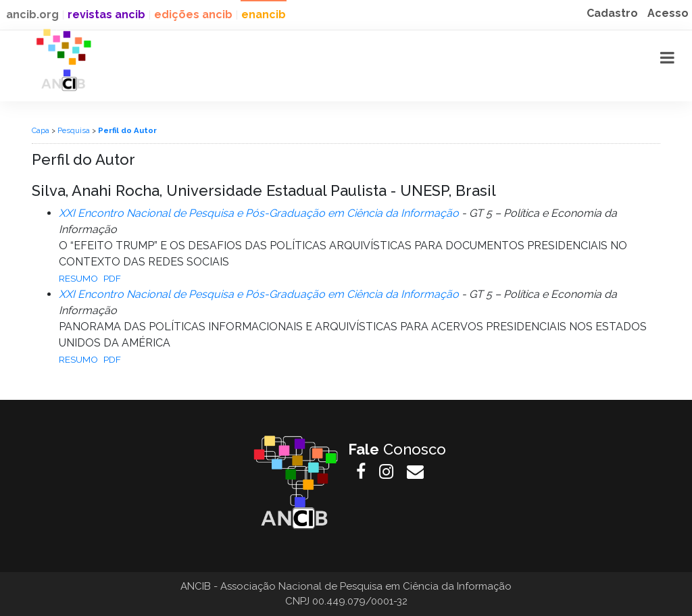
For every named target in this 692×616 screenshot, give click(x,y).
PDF (112, 278)
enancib (264, 15)
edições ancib (193, 15)
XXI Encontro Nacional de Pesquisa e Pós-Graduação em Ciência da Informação (259, 213)
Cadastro (612, 13)
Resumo (78, 278)
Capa (41, 130)
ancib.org (32, 15)
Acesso (668, 13)
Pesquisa (74, 130)
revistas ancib (106, 15)
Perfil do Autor (127, 130)
